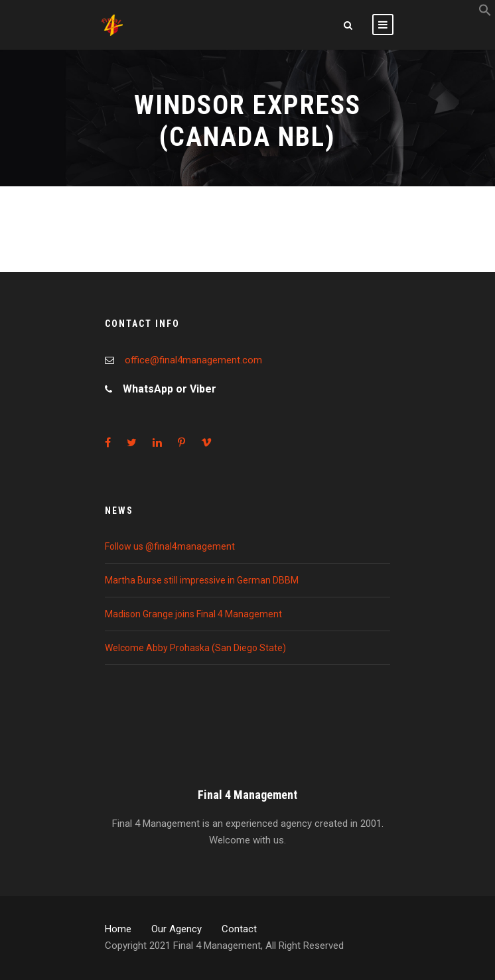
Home (118, 929)
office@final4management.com (193, 360)
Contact (239, 929)
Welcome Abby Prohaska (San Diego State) (195, 648)
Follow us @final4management (170, 546)
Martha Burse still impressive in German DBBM (202, 580)
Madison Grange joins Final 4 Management (193, 614)
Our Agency (177, 929)
